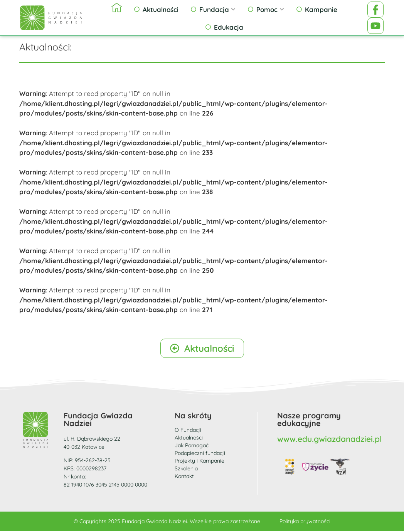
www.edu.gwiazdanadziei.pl (329, 440)
